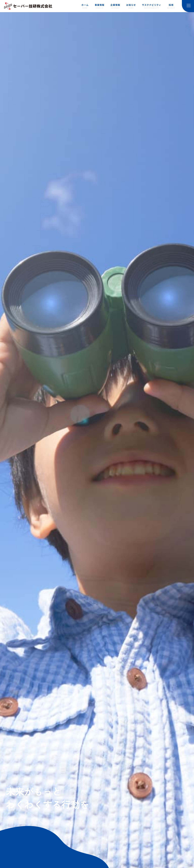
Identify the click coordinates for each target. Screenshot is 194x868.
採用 (171, 6)
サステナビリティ (152, 6)
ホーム (85, 6)
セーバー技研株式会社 (28, 6)
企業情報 (115, 6)
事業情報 (100, 6)
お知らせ (131, 6)
